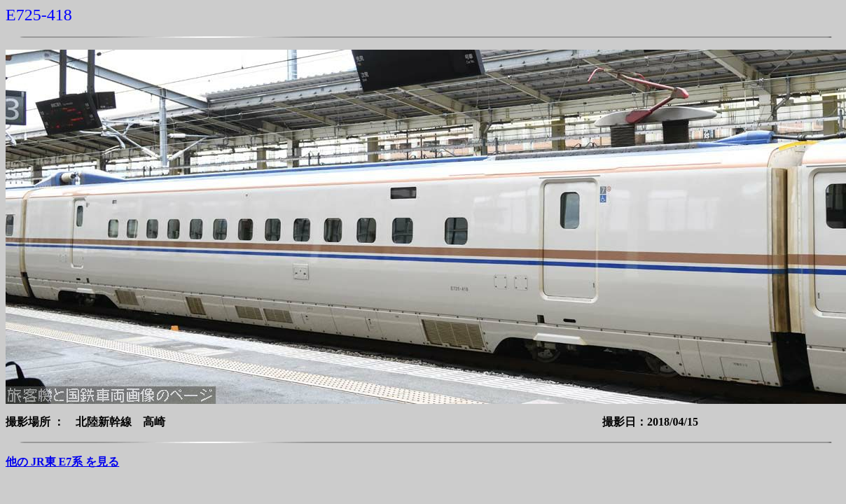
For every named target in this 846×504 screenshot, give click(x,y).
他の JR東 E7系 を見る (62, 462)
